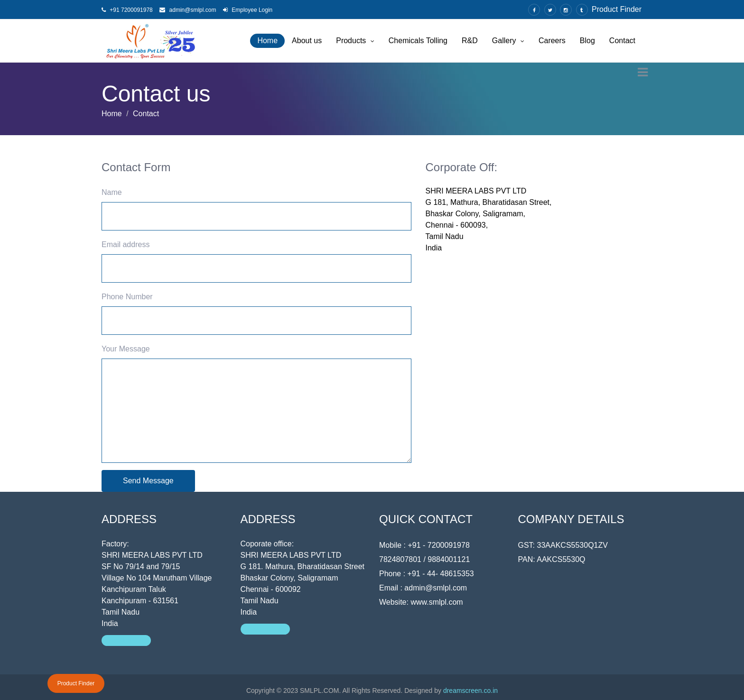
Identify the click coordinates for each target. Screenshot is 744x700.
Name (112, 192)
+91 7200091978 (127, 10)
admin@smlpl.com (188, 10)
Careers (552, 41)
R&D (470, 41)
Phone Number (127, 297)
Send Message (148, 481)
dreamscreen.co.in (470, 691)
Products (355, 41)
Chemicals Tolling (418, 41)
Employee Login (248, 10)
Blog (587, 41)
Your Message (126, 349)
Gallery (508, 41)
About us (307, 41)
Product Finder (617, 9)
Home (267, 41)
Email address (126, 244)
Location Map (126, 640)
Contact (622, 41)
